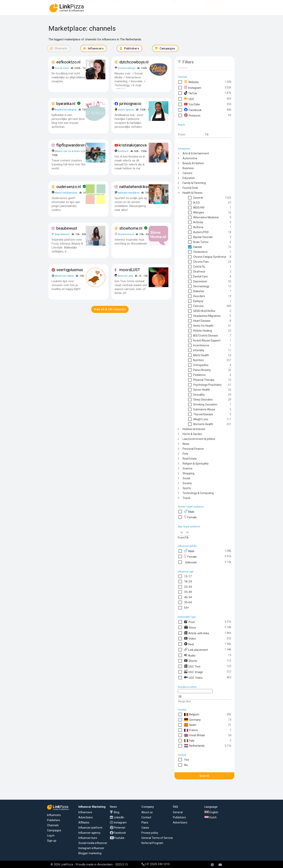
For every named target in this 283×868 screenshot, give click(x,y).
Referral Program (152, 843)
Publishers (54, 820)
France (191, 730)
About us (147, 812)
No (186, 765)
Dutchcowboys (127, 68)
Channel (182, 77)
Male (189, 511)
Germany (192, 720)
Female (190, 517)
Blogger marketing (90, 853)
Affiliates (137, 6)
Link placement (196, 650)
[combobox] (181, 532)
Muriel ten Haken (64, 276)
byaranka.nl (66, 104)
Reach (181, 125)
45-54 (188, 597)
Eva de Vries (62, 68)
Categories (184, 149)
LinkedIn (119, 817)
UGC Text (192, 666)
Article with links (197, 633)
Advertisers (93, 6)
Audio (190, 655)
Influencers (116, 6)
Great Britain (195, 735)
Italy (189, 741)
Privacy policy (150, 833)
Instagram (193, 88)
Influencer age (186, 572)
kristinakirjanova (133, 145)
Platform (157, 6)
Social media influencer (93, 843)
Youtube (119, 838)
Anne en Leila (126, 276)
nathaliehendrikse (134, 187)
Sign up (52, 841)
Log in (51, 836)
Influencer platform (90, 828)
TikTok (190, 93)
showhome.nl (131, 228)
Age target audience (189, 527)
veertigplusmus (70, 270)
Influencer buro (88, 838)
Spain (190, 725)
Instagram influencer (91, 848)
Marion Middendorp (66, 193)
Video (190, 638)
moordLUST (130, 270)
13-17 (188, 576)
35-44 (188, 592)
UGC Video (193, 677)
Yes (187, 760)
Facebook (193, 110)
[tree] (205, 325)
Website (191, 82)
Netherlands (194, 746)
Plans (145, 823)
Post (189, 622)
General (178, 812)
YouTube (192, 104)
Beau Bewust (62, 234)
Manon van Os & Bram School (72, 151)
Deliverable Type (187, 617)
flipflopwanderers (71, 145)
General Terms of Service (157, 838)
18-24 (188, 581)
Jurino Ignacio (126, 109)
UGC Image (193, 672)
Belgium (192, 715)
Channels (53, 825)
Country (182, 710)
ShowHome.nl (126, 234)
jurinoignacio (130, 104)
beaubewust (67, 228)
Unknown (191, 562)
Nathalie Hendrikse (129, 193)
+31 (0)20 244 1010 (156, 864)
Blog (117, 812)
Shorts (191, 661)
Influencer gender (187, 546)
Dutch (211, 817)
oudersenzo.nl (69, 187)
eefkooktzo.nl (68, 62)
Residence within (187, 687)
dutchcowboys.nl (134, 62)
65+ (187, 608)
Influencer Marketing (92, 807)
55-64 (188, 602)
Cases (145, 828)
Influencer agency (89, 833)
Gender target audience (191, 507)
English (211, 812)
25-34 (188, 587)
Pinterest (192, 115)
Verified (182, 755)
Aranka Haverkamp (66, 109)
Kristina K (123, 151)
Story (190, 627)
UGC (189, 99)
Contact (146, 817)
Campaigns (54, 830)
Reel (189, 644)
